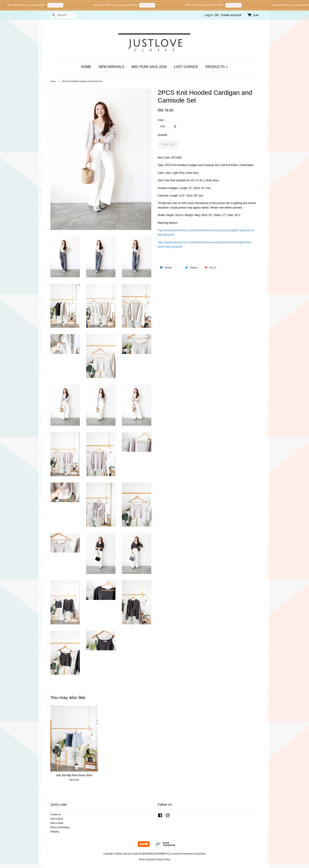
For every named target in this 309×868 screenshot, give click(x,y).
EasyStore (201, 854)
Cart (256, 15)
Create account (231, 15)
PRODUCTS (217, 67)
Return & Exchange (60, 827)
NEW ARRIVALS (111, 67)
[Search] (63, 15)
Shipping (55, 832)
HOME (86, 67)
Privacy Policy (163, 860)
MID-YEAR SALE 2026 (149, 67)
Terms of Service (147, 860)
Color (161, 120)
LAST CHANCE (186, 67)
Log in (209, 15)
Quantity (163, 135)
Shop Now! (83, 5)
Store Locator (57, 823)
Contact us (56, 814)
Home (53, 81)
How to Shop (57, 819)
